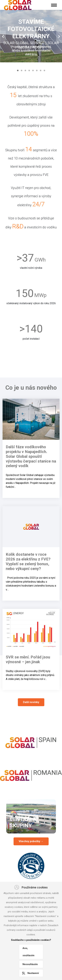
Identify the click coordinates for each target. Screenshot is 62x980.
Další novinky (31, 702)
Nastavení (33, 973)
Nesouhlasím (30, 964)
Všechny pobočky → (31, 841)
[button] (3, 37)
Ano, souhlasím (28, 952)
